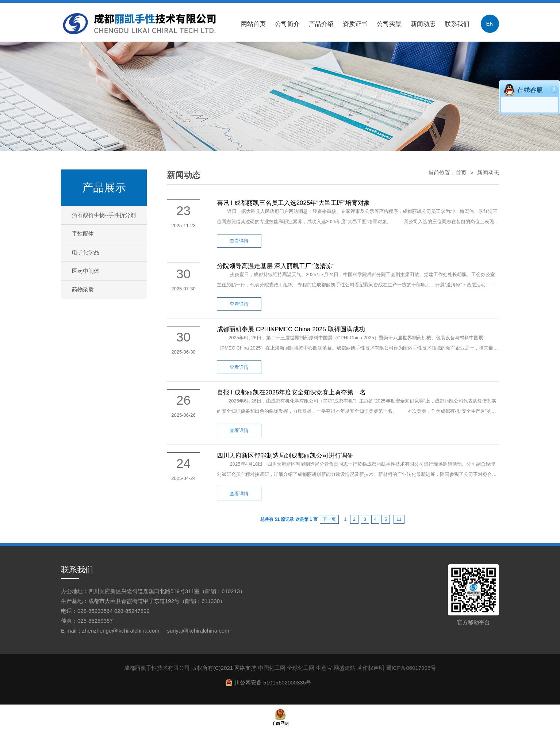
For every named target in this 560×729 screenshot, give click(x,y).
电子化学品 (86, 252)
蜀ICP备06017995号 (411, 668)
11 (399, 519)
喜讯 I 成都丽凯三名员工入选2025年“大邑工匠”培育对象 (294, 203)
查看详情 (239, 241)
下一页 (329, 519)
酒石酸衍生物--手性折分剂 (104, 215)
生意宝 (324, 668)
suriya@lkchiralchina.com (198, 631)
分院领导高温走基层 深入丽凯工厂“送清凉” (276, 266)
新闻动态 (423, 24)
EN (490, 24)
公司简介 (287, 24)
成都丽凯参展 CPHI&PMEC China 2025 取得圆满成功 (291, 329)
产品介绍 (321, 24)
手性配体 (83, 234)
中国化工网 (272, 668)
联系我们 (457, 24)
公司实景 (389, 24)
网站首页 (253, 24)
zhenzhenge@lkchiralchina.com (121, 631)
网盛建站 (345, 668)
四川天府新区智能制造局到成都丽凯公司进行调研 (285, 456)
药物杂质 (83, 289)
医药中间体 (86, 271)
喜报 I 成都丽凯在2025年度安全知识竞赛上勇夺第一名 (291, 392)
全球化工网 (301, 668)
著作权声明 (371, 668)
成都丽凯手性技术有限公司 (157, 668)
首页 (461, 173)
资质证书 (355, 24)
